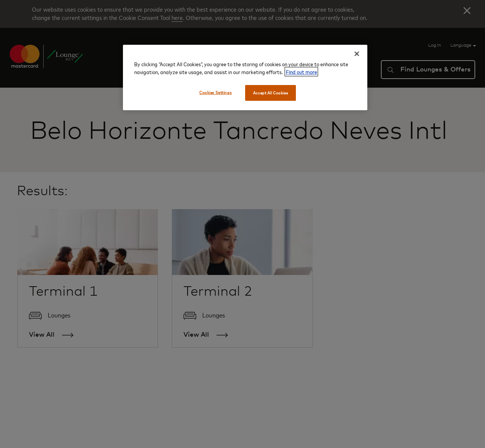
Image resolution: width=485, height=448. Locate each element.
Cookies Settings (215, 92)
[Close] (357, 54)
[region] (245, 77)
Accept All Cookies (271, 93)
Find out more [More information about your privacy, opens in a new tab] (301, 72)
